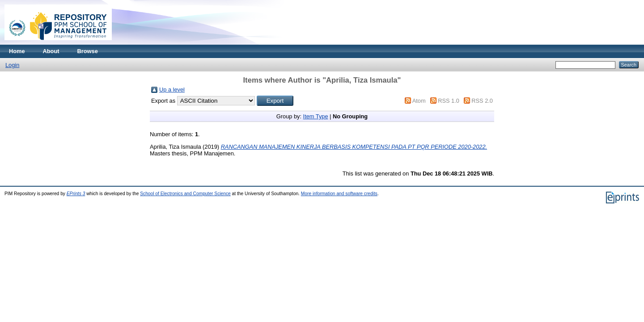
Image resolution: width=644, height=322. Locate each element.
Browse (88, 51)
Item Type (316, 116)
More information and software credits (339, 194)
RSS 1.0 (449, 101)
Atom (419, 101)
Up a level (172, 90)
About (51, 51)
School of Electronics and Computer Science (185, 194)
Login (12, 65)
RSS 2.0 (482, 101)
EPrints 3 (76, 194)
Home (17, 51)
